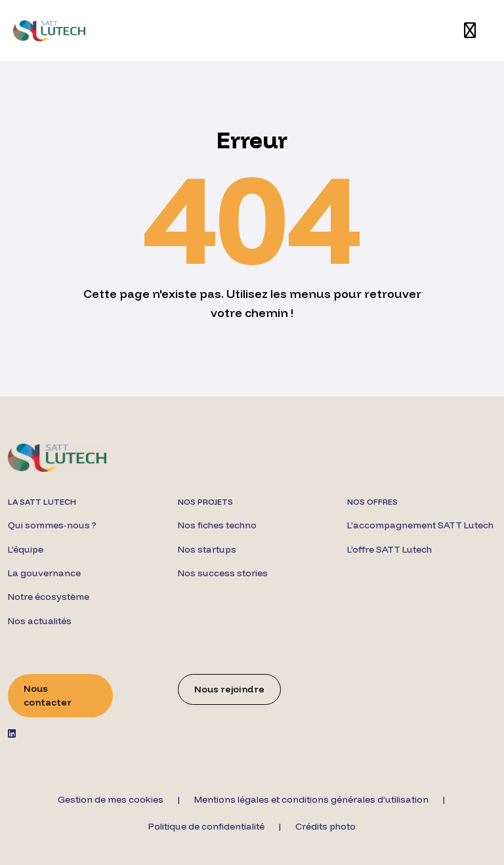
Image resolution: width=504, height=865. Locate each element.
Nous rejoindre (229, 689)
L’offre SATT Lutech (389, 549)
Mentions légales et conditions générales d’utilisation (311, 799)
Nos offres (372, 502)
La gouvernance (44, 573)
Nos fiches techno (217, 525)
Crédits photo (325, 826)
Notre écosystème (49, 597)
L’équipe (26, 549)
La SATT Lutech (42, 502)
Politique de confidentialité (206, 826)
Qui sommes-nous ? (52, 525)
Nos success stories (223, 573)
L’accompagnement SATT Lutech (420, 525)
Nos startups (207, 549)
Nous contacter (48, 695)
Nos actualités (40, 621)
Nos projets (205, 502)
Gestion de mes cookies (111, 799)
